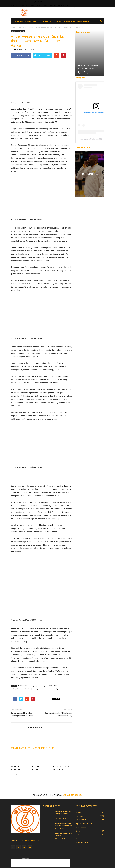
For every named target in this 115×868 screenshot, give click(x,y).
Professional (21, 31)
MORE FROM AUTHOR (44, 728)
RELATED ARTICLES (20, 728)
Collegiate (80, 796)
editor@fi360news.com (30, 820)
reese (52, 668)
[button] (101, 21)
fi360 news (58, 665)
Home (13, 27)
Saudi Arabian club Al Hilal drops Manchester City (59, 694)
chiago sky (33, 665)
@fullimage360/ (73, 775)
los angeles (37, 668)
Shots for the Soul (83, 822)
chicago (43, 665)
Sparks (59, 668)
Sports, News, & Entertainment (58, 5)
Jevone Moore (83, 72)
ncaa (45, 668)
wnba (66, 668)
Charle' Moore (18, 49)
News (28, 5)
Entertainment (36, 5)
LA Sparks (26, 668)
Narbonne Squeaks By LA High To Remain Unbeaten (63, 793)
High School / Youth (84, 803)
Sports (22, 5)
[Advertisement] (75, 13)
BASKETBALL (23, 665)
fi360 (50, 665)
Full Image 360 (83, 147)
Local (78, 814)
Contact (44, 5)
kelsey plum (16, 668)
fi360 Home (14, 5)
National (79, 818)
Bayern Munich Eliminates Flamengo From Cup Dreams (23, 694)
